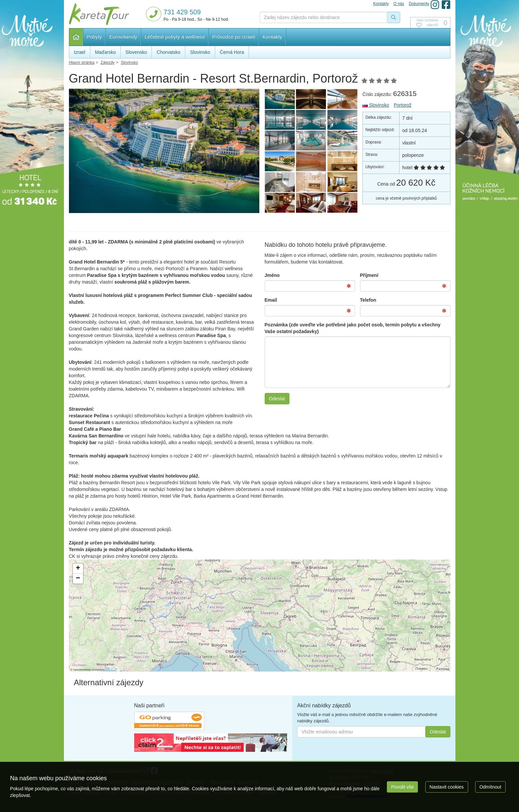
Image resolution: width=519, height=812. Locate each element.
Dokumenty (419, 4)
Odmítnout (490, 787)
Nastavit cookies (447, 787)
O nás (399, 4)
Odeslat (277, 399)
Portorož (403, 105)
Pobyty (94, 37)
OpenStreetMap (82, 670)
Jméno (272, 275)
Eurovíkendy (123, 37)
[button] (78, 569)
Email (271, 300)
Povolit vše (403, 787)
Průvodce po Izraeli (234, 37)
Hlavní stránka (76, 37)
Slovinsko (376, 105)
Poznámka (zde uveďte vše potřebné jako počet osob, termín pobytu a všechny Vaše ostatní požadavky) (353, 328)
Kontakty (272, 37)
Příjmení (369, 275)
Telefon (368, 300)
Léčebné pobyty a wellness (175, 37)
